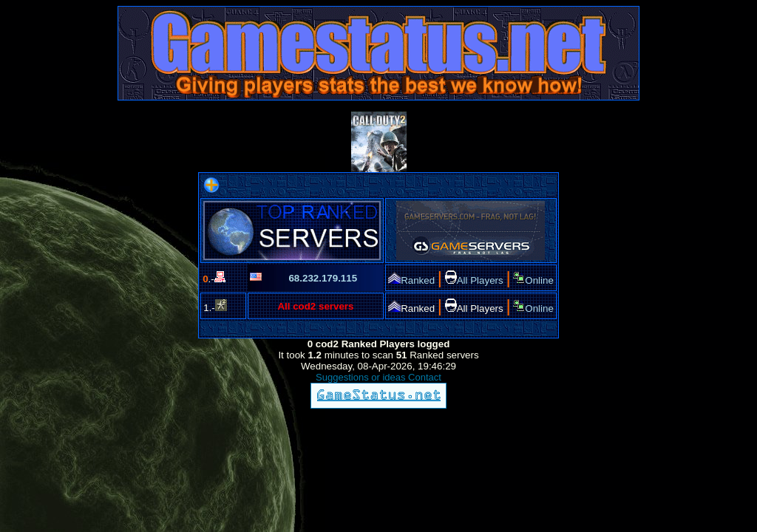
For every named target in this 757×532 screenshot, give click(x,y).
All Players (474, 280)
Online (533, 280)
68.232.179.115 (323, 278)
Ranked (411, 280)
